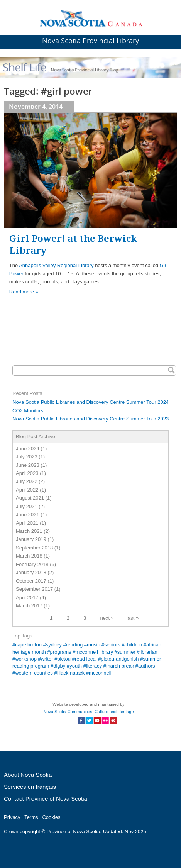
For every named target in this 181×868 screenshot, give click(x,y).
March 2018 (29, 556)
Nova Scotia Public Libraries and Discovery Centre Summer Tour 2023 (90, 419)
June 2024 (28, 448)
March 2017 (29, 606)
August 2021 (30, 498)
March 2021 (29, 531)
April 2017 (27, 598)
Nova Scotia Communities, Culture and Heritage (88, 712)
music (93, 645)
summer (126, 652)
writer (47, 659)
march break (120, 666)
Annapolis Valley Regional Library (56, 265)
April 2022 (27, 490)
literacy (94, 666)
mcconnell (100, 673)
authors (146, 666)
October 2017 (31, 581)
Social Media (97, 721)
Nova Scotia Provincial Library (90, 41)
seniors (112, 645)
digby (59, 666)
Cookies (51, 817)
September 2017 (34, 589)
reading (74, 645)
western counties (34, 673)
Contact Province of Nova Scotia (46, 799)
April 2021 (27, 523)
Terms (31, 817)
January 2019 (31, 539)
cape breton (28, 645)
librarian (149, 652)
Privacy (12, 817)
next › (106, 618)
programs (61, 652)
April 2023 (27, 473)
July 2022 (27, 481)
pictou (64, 659)
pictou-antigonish (120, 659)
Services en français (30, 787)
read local (86, 659)
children (134, 645)
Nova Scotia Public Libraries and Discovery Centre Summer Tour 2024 (90, 402)
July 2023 (27, 457)
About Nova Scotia (28, 775)
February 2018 (32, 564)
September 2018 (34, 548)
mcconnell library (94, 652)
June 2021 (28, 515)
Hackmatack (71, 673)
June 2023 (28, 465)
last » (133, 618)
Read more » (24, 292)
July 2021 (27, 506)
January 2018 (31, 572)
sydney (54, 645)
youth (76, 666)
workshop (26, 659)
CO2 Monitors (28, 411)
